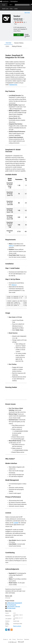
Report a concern (17, 626)
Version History (19, 43)
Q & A (7, 46)
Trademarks (26, 639)
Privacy (14, 639)
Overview (8, 43)
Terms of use (20, 639)
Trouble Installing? (27, 36)
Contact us (6, 639)
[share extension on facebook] (9, 630)
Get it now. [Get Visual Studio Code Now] (27, 12)
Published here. (13, 85)
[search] (22, 5)
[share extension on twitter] (6, 630)
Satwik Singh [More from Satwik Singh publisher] (18, 19)
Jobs (10, 639)
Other (11, 9)
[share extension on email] (12, 630)
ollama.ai (11, 246)
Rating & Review (17, 46)
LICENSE (16, 523)
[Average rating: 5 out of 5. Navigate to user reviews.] (20, 22)
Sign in (11, 5)
